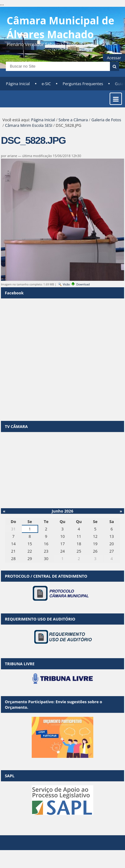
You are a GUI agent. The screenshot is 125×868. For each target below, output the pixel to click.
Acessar (114, 58)
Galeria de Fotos (106, 120)
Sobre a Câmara (73, 120)
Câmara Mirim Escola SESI (29, 125)
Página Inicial (18, 84)
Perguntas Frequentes (83, 84)
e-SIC (46, 84)
